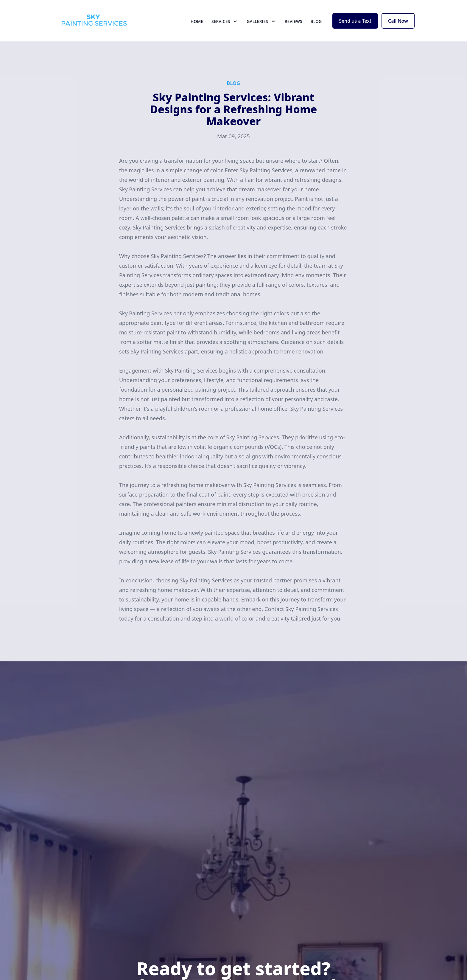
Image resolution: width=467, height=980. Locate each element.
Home (197, 27)
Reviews (294, 27)
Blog (316, 27)
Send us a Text (355, 26)
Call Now (398, 26)
